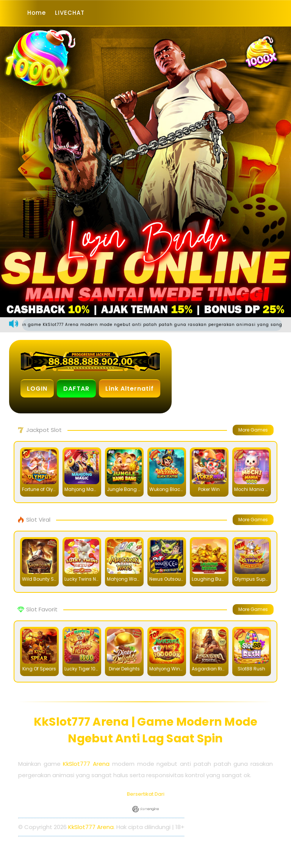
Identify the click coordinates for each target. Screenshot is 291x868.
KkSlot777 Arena (86, 764)
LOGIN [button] (37, 389)
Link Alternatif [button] (130, 389)
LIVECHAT (70, 13)
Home (37, 13)
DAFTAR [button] (76, 389)
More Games (253, 430)
